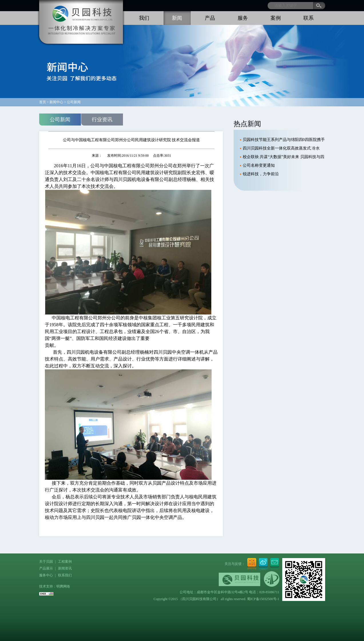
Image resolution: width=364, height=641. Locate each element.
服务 (243, 18)
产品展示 (46, 568)
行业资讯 (102, 120)
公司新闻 (60, 120)
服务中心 (46, 575)
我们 (144, 18)
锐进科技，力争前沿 (261, 174)
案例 (276, 18)
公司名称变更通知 (259, 165)
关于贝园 (46, 562)
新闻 (177, 18)
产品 (210, 18)
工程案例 (65, 562)
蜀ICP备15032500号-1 (263, 599)
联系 (309, 18)
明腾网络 (63, 586)
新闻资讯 (65, 568)
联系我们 (65, 575)
